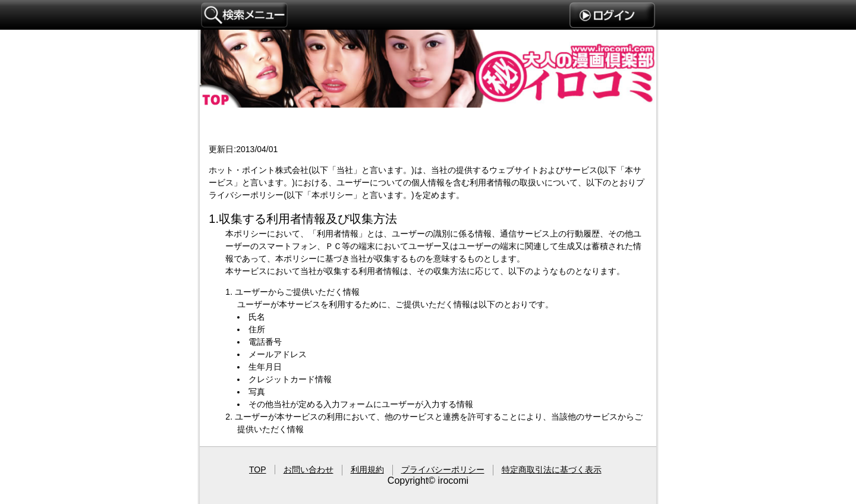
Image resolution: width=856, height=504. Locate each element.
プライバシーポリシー (428, 286)
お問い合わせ (309, 470)
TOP (258, 470)
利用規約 (367, 470)
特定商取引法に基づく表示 (552, 470)
